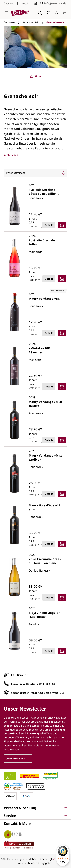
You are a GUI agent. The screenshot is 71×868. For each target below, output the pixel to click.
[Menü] (7, 13)
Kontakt (25, 4)
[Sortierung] (35, 173)
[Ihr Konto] (57, 13)
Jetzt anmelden (18, 759)
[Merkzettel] (48, 13)
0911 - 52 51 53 (47, 684)
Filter (36, 76)
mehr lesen (13, 155)
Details (49, 225)
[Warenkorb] (65, 13)
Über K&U (9, 4)
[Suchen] (40, 13)
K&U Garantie (20, 675)
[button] (35, 808)
